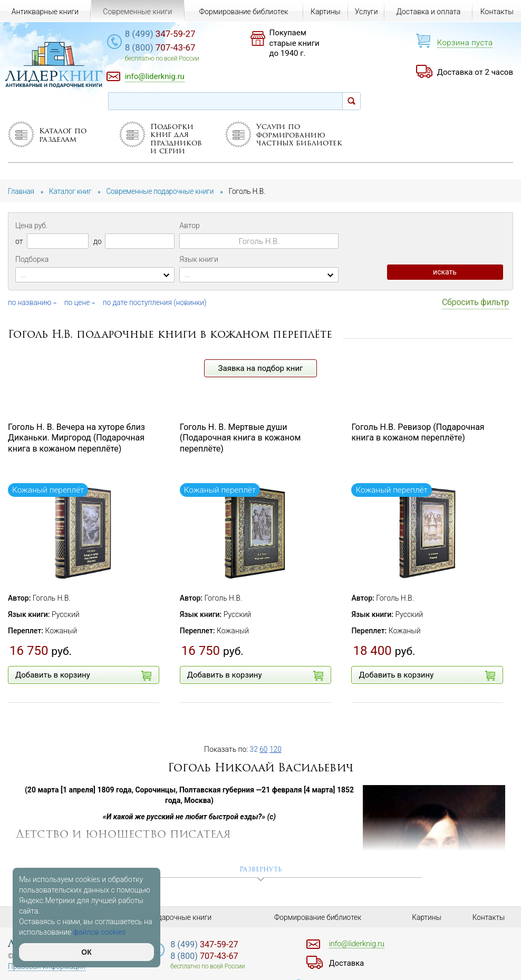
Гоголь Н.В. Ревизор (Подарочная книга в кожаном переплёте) (418, 433)
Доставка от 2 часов (475, 72)
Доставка (348, 963)
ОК (86, 952)
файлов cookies (100, 932)
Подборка (32, 259)
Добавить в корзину (83, 675)
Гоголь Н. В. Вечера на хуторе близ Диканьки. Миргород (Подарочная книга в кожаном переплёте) (76, 438)
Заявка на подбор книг (261, 368)
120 (276, 749)
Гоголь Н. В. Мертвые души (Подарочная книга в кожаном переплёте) (240, 438)
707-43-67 (167, 48)
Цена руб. (31, 226)
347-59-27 (167, 34)
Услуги (366, 12)
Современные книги (137, 12)
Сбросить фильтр (475, 302)
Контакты (497, 12)
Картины (326, 12)
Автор (189, 226)
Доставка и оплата (429, 12)
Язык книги (199, 259)
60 (264, 749)
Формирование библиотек (244, 12)
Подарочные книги (180, 917)
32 (254, 749)
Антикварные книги (45, 12)
